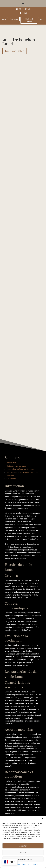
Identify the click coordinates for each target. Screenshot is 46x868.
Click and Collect (29, 20)
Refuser (23, 852)
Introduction (11, 463)
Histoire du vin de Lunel (16, 466)
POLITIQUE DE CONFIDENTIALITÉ (28, 865)
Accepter (23, 846)
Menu (4, 19)
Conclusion (11, 479)
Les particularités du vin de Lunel (20, 469)
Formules (14, 19)
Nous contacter (15, 51)
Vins (42, 19)
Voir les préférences (23, 859)
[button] (42, 819)
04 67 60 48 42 (23, 9)
